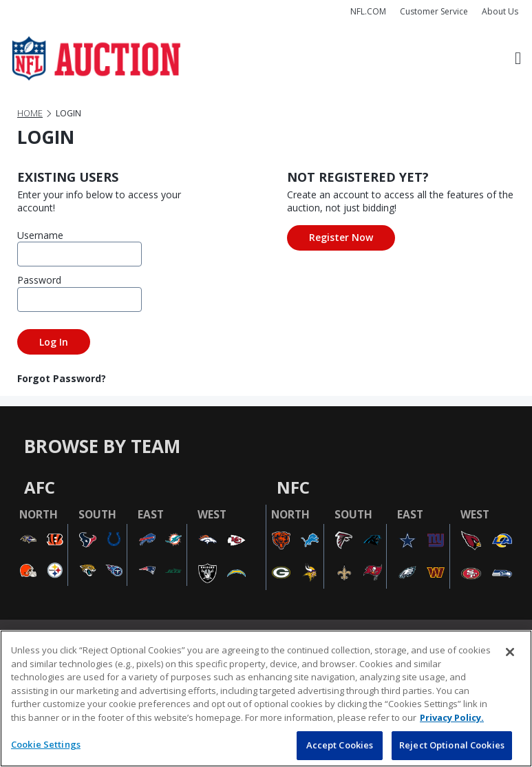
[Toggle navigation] (518, 59)
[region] (266, 698)
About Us (500, 11)
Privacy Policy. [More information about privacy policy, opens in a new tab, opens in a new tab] (452, 717)
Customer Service (434, 11)
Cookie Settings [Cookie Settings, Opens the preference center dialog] (46, 744)
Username (38, 235)
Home (30, 113)
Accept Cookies (340, 745)
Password (38, 280)
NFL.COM (368, 11)
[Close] (510, 652)
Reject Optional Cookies (452, 745)
